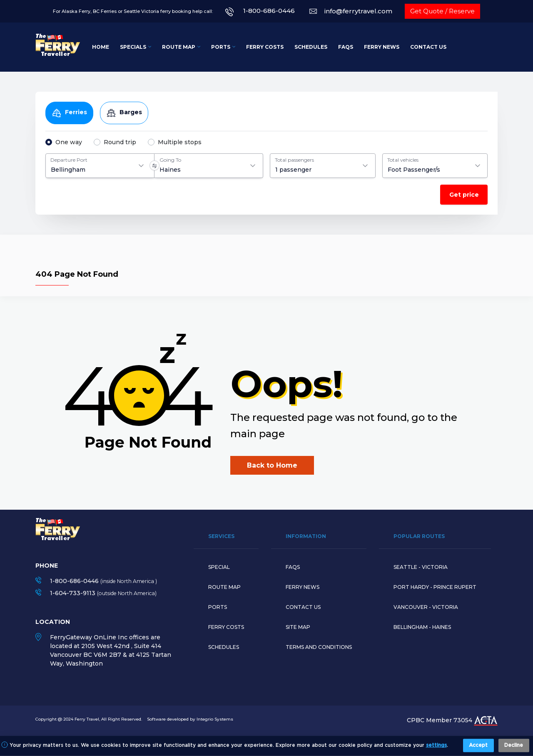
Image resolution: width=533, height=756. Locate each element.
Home (101, 47)
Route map (224, 587)
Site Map (298, 627)
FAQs (346, 47)
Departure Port (69, 160)
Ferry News (382, 47)
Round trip (120, 142)
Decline (514, 745)
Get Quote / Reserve (442, 11)
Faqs (293, 567)
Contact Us (428, 47)
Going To (170, 160)
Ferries (69, 113)
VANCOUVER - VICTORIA (426, 607)
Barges (124, 113)
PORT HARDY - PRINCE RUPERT (435, 587)
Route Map (179, 47)
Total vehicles (403, 160)
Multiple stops (180, 142)
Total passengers (294, 160)
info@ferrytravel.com (358, 11)
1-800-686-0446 (269, 11)
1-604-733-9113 (73, 593)
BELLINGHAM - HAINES (422, 627)
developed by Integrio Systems (200, 719)
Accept (478, 745)
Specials (133, 47)
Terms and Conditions (319, 647)
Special (219, 567)
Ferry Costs (265, 47)
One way (69, 142)
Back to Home (272, 465)
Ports (221, 47)
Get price (464, 195)
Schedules (311, 47)
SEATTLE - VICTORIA (421, 567)
